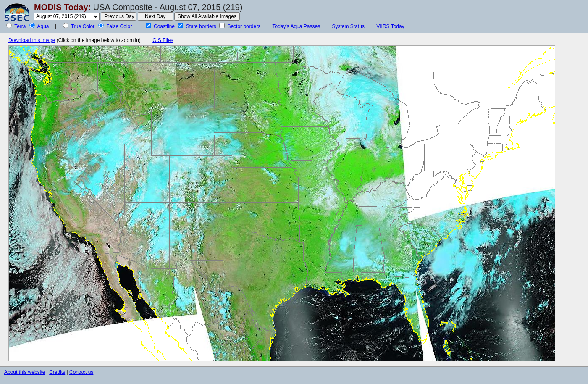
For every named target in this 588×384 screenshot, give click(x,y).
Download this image (32, 40)
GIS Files (163, 40)
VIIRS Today (390, 26)
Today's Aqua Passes (296, 26)
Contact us (81, 372)
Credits (57, 372)
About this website (25, 372)
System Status (348, 26)
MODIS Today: (62, 7)
